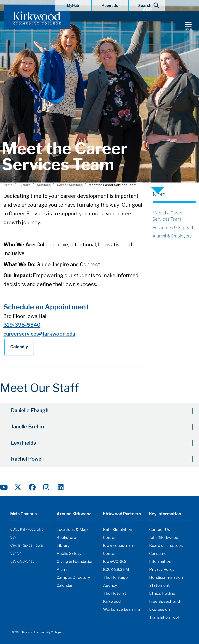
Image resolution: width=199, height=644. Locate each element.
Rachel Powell (28, 458)
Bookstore (66, 537)
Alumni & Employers (172, 236)
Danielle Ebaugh (30, 410)
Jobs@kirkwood (164, 537)
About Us (110, 6)
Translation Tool (164, 617)
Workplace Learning (122, 609)
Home (8, 185)
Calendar (65, 585)
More (159, 194)
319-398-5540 (22, 325)
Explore (25, 185)
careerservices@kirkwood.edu (39, 334)
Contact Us (160, 529)
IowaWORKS (115, 561)
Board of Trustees (166, 545)
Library (63, 545)
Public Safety (69, 553)
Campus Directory (73, 577)
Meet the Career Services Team (168, 216)
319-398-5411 (22, 561)
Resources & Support (173, 228)
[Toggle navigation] (187, 21)
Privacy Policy (162, 569)
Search (147, 5)
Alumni (63, 569)
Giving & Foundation (75, 561)
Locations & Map (72, 529)
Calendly (19, 347)
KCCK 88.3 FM (116, 569)
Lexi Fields (24, 442)
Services (44, 185)
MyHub (73, 6)
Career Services (70, 185)
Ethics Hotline (162, 593)
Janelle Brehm (28, 426)
